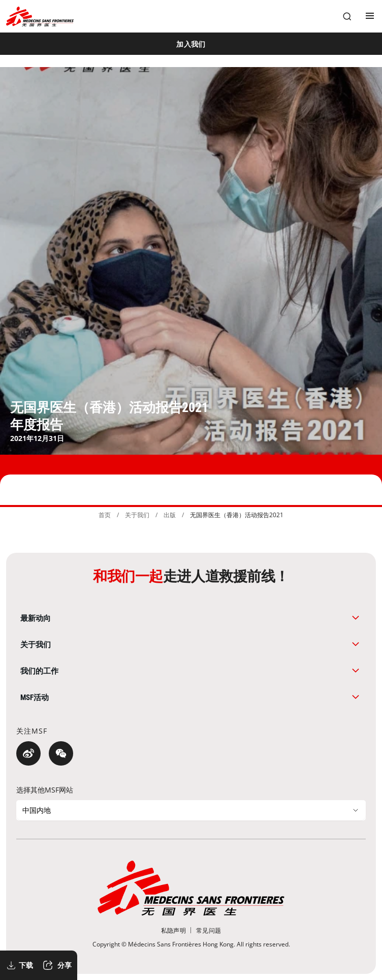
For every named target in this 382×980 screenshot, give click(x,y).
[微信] (61, 753)
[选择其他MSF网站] (191, 810)
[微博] (28, 753)
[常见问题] (209, 930)
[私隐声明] (173, 930)
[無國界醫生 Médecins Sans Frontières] (40, 17)
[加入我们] (191, 44)
